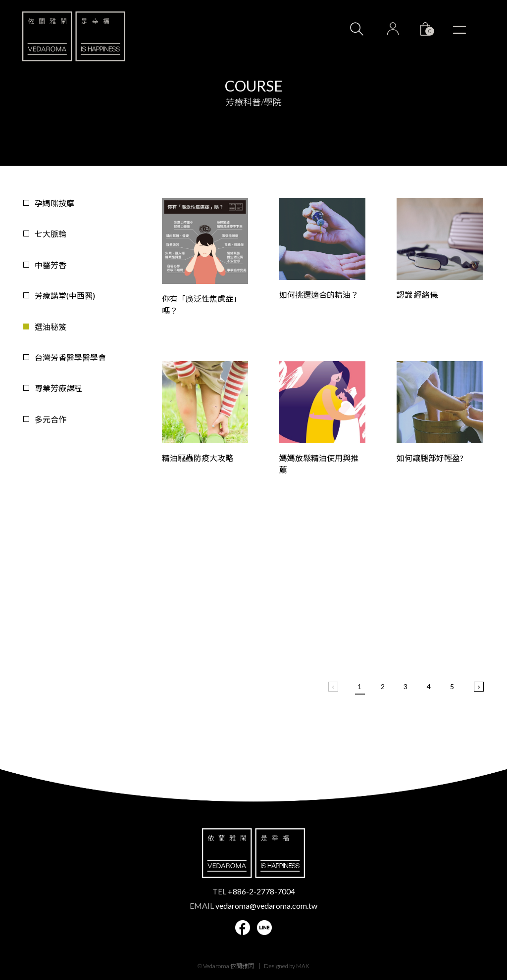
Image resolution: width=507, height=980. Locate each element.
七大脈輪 (51, 234)
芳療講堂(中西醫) (65, 296)
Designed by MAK (287, 966)
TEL (254, 891)
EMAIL (253, 906)
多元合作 (51, 419)
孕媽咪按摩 (54, 203)
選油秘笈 (51, 327)
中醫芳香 (51, 265)
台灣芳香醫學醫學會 (70, 357)
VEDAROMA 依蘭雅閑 (74, 36)
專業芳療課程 (58, 388)
